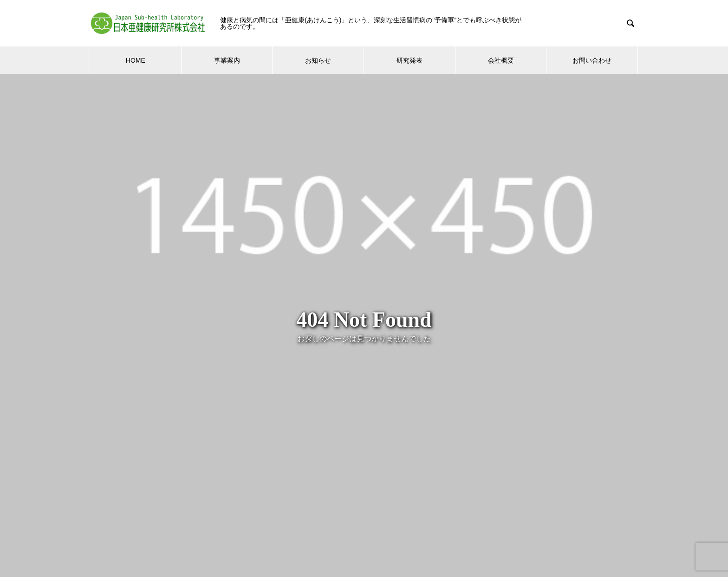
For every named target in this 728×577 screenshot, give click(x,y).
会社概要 (501, 60)
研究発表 (409, 60)
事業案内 (227, 60)
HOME (136, 60)
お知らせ (318, 60)
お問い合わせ (592, 60)
